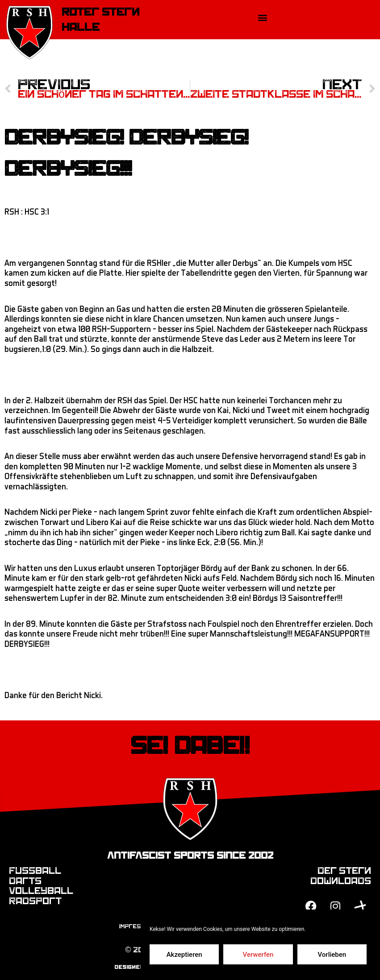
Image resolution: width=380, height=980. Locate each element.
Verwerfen (258, 955)
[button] (262, 17)
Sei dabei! (190, 746)
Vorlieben (332, 955)
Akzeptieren (184, 955)
